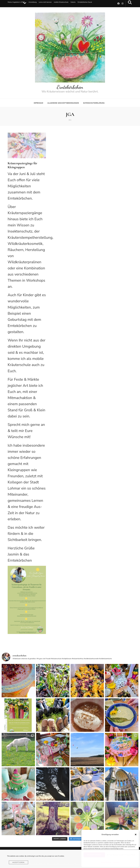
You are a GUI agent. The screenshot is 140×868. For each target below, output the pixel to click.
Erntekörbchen (70, 87)
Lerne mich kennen (45, 2)
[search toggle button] (130, 3)
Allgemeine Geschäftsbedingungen (63, 103)
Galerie (73, 2)
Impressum (38, 103)
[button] (136, 835)
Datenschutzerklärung (94, 103)
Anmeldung (33, 2)
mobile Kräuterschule (61, 2)
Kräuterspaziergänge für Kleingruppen (22, 165)
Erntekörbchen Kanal (85, 2)
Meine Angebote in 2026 (16, 2)
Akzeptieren (18, 862)
